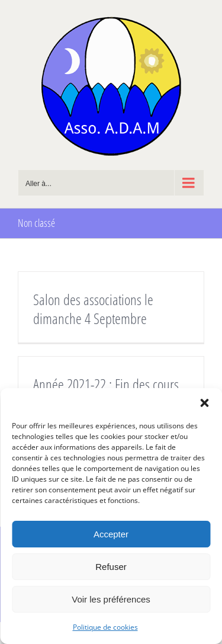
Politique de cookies (105, 627)
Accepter (111, 534)
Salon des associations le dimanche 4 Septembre (93, 309)
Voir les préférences (111, 599)
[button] (204, 403)
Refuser (111, 567)
